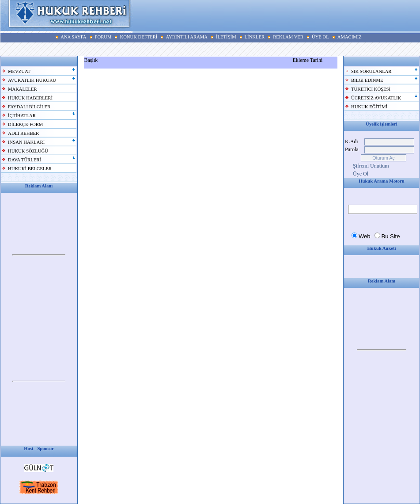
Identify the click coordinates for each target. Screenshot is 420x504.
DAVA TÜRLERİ (25, 160)
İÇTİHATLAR (22, 116)
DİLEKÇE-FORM (25, 124)
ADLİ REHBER (23, 133)
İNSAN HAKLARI (26, 142)
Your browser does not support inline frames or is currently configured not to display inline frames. (39, 255)
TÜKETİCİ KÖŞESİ (371, 89)
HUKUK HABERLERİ (30, 98)
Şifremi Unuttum (371, 166)
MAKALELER (23, 89)
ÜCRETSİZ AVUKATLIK (376, 98)
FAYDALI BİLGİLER (29, 107)
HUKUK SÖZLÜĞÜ (28, 151)
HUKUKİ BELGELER (30, 169)
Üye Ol (361, 174)
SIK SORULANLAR (371, 71)
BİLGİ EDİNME (367, 80)
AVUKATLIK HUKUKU (32, 80)
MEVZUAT (19, 71)
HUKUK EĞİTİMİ (369, 107)
